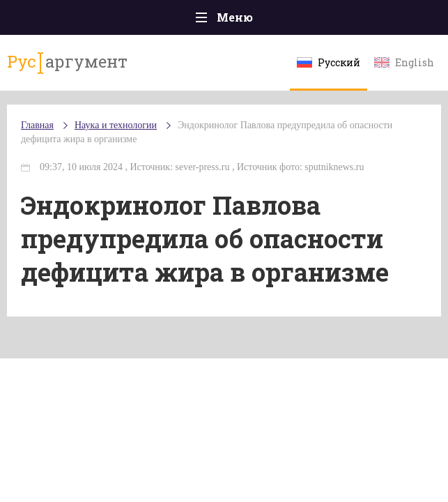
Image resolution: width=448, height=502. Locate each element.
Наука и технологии (116, 125)
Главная (37, 125)
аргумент (67, 62)
